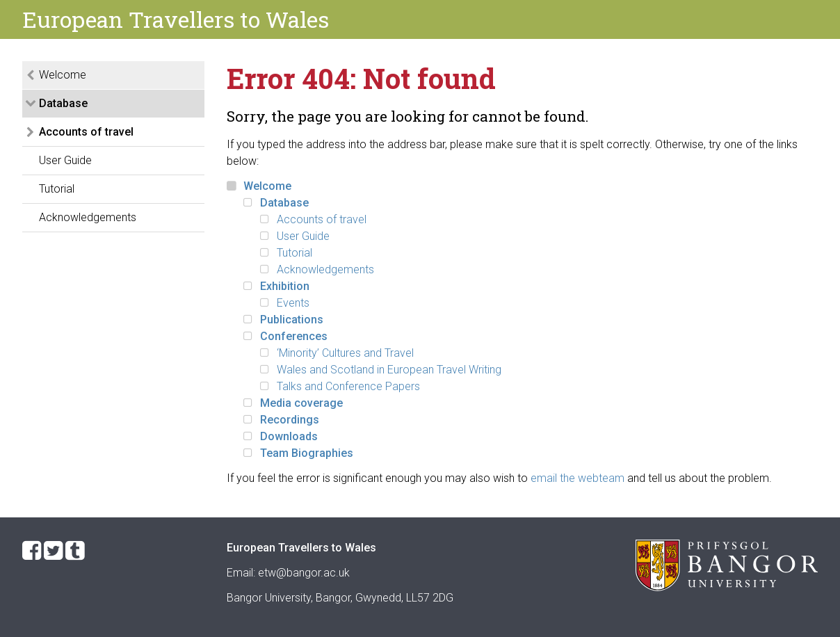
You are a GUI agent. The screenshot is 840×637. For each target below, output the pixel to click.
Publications (292, 320)
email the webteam (577, 478)
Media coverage (301, 403)
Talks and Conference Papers (348, 386)
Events (293, 303)
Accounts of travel (86, 132)
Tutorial (57, 189)
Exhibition (285, 286)
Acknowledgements (88, 217)
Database (63, 103)
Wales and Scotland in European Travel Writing (389, 370)
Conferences (294, 336)
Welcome (63, 75)
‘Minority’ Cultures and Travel (345, 353)
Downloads (289, 436)
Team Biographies (307, 453)
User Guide (65, 160)
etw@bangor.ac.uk (304, 573)
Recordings (290, 420)
